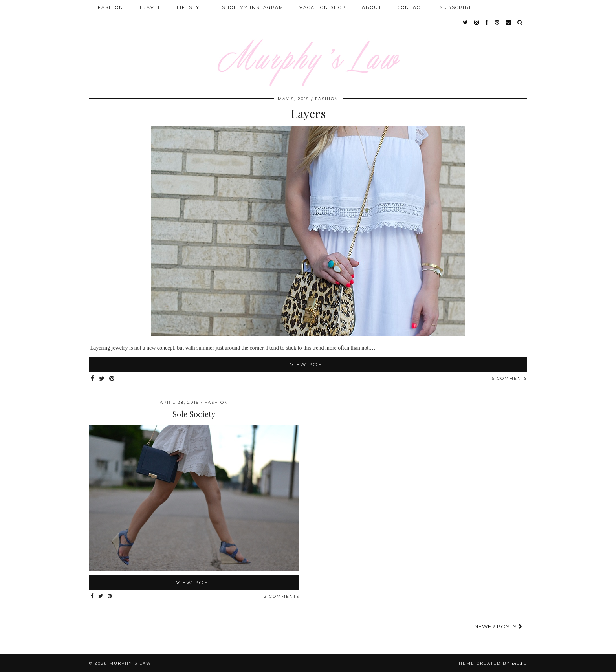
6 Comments (510, 378)
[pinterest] (497, 22)
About (372, 7)
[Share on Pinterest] (112, 379)
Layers (308, 114)
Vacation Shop (323, 7)
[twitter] (466, 22)
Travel (150, 7)
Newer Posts (498, 626)
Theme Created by (492, 663)
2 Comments (282, 596)
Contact (411, 7)
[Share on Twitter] (102, 379)
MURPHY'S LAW (130, 663)
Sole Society (194, 414)
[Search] (520, 22)
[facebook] (487, 22)
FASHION (327, 99)
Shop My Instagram (253, 7)
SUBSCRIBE (456, 7)
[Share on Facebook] (93, 379)
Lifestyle (192, 7)
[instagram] (477, 22)
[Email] (509, 22)
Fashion (111, 7)
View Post (308, 364)
